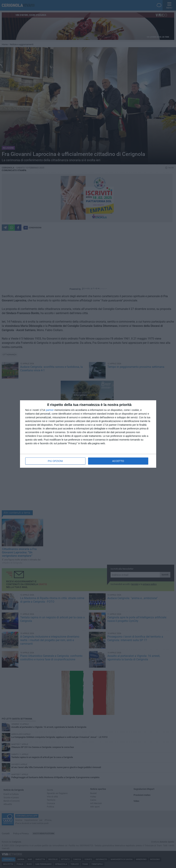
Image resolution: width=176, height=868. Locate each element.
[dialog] (88, 434)
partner (50, 410)
